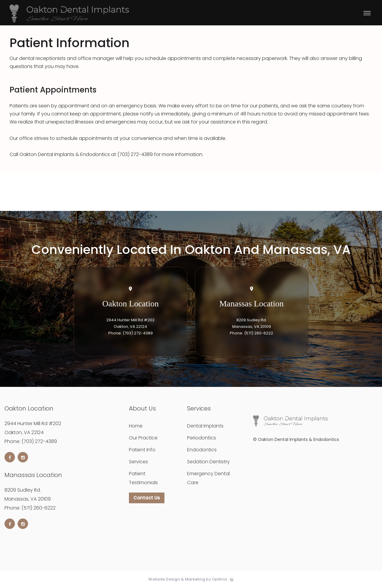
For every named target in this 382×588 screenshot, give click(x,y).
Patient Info (142, 450)
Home (136, 426)
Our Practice (143, 438)
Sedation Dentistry (208, 462)
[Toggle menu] (367, 14)
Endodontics (202, 450)
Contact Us (147, 498)
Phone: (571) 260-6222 (251, 333)
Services (138, 462)
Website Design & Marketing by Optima (188, 579)
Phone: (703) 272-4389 (131, 333)
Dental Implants (205, 426)
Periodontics (202, 438)
